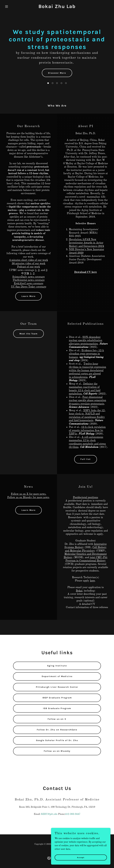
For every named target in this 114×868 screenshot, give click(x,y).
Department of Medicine (57, 676)
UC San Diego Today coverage (29, 287)
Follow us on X (57, 719)
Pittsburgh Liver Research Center (57, 687)
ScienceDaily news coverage (28, 277)
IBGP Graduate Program (57, 698)
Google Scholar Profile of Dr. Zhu (57, 740)
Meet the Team (28, 334)
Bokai (79, 591)
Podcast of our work (28, 267)
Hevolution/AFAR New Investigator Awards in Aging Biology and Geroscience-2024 (86, 243)
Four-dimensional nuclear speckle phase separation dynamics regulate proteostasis (88, 401)
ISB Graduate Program (57, 708)
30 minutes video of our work (28, 264)
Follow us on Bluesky (57, 751)
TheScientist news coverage (29, 280)
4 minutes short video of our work (29, 260)
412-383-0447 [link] (73, 814)
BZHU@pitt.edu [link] (49, 814)
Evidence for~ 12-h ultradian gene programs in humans (86, 354)
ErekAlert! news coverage (28, 284)
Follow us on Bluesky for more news (28, 497)
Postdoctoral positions (85, 497)
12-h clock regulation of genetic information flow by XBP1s (87, 430)
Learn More (28, 296)
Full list (86, 459)
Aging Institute (57, 666)
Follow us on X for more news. (29, 494)
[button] (12, 7)
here (92, 581)
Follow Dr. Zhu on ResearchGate (57, 730)
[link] (57, 7)
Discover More (57, 73)
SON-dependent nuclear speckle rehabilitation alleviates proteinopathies (86, 341)
